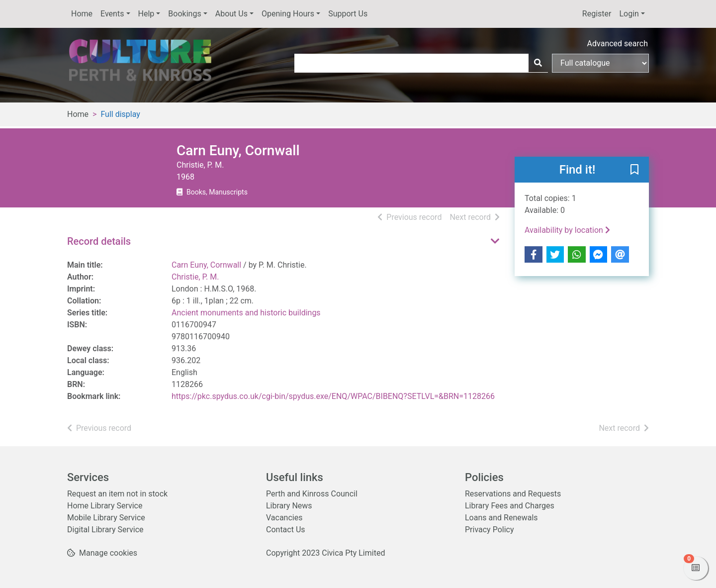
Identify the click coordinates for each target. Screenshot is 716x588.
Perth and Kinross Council (312, 494)
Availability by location (567, 230)
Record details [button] (99, 241)
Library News (289, 506)
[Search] (538, 63)
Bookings (184, 14)
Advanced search (618, 44)
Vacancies (284, 518)
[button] (634, 170)
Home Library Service (105, 506)
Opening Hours (288, 14)
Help (146, 14)
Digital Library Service (105, 530)
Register (597, 14)
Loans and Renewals (501, 518)
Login (629, 14)
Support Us (348, 14)
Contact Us (286, 530)
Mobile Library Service (106, 518)
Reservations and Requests (513, 494)
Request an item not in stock (117, 494)
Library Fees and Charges (510, 506)
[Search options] (600, 63)
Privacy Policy (490, 530)
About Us (231, 14)
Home (82, 14)
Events (112, 14)
